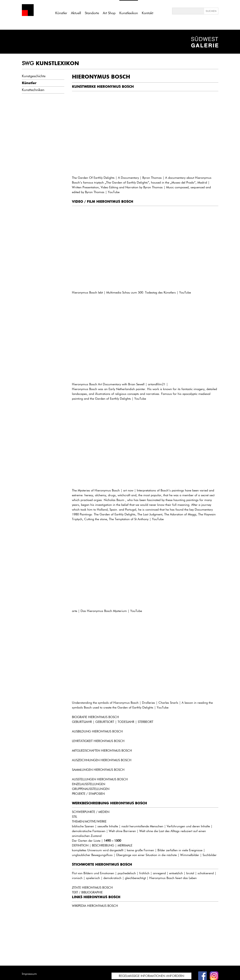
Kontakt (148, 13)
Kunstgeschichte (34, 76)
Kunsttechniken (33, 90)
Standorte (92, 13)
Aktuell (76, 13)
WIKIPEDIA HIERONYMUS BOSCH (95, 906)
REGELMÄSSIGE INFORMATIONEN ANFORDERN (151, 976)
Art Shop (109, 13)
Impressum (29, 974)
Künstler (61, 13)
